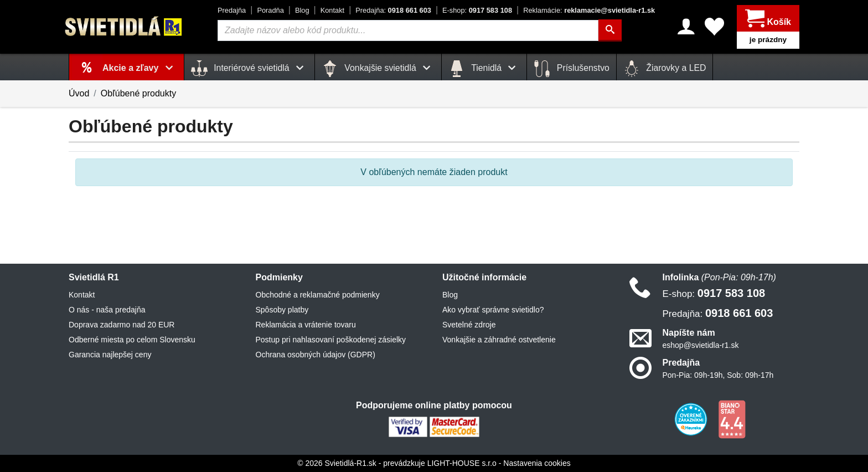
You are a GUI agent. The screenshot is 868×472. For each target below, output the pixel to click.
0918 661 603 (393, 10)
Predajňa (232, 10)
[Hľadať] (610, 30)
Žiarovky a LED (665, 69)
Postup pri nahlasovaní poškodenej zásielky (331, 340)
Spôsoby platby (282, 310)
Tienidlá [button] (484, 69)
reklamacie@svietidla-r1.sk (589, 10)
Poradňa (270, 10)
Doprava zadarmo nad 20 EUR (122, 325)
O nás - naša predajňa (107, 310)
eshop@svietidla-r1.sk (701, 345)
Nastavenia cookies (537, 463)
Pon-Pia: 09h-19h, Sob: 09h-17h (718, 375)
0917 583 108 (477, 10)
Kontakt (332, 10)
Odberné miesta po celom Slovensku (132, 340)
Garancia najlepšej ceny (110, 355)
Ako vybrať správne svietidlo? (493, 310)
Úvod (79, 93)
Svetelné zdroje (469, 325)
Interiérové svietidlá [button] (249, 69)
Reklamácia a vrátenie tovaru (306, 325)
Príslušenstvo (571, 69)
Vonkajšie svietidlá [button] (378, 69)
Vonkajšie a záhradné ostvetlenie (499, 340)
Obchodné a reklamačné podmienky (318, 295)
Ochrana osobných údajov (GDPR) (316, 355)
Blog (302, 10)
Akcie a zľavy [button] (140, 68)
